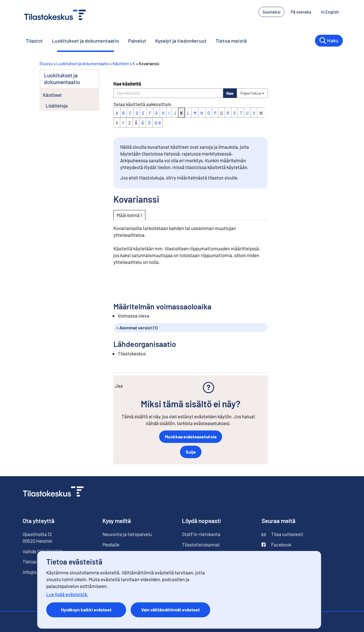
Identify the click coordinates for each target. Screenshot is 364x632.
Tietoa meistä (231, 41)
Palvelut (137, 41)
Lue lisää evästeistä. (67, 594)
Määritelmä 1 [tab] (129, 215)
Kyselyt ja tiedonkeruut (181, 41)
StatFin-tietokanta (201, 534)
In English (332, 11)
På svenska (303, 11)
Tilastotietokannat (201, 544)
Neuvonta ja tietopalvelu (127, 534)
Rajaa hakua (252, 93)
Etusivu (46, 64)
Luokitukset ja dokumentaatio (85, 41)
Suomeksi (271, 12)
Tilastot (34, 41)
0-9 (158, 123)
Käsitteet (121, 64)
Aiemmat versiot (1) (137, 328)
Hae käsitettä (127, 84)
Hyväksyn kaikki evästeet (86, 610)
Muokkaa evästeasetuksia (191, 437)
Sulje (191, 452)
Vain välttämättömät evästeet (170, 610)
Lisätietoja (57, 106)
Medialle (111, 544)
